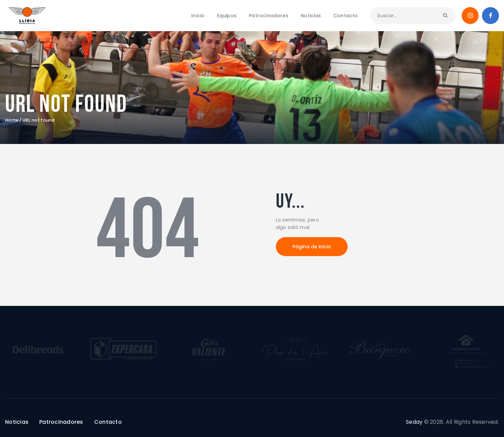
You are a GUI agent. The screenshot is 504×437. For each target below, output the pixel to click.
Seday (414, 422)
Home (12, 120)
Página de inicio (312, 247)
